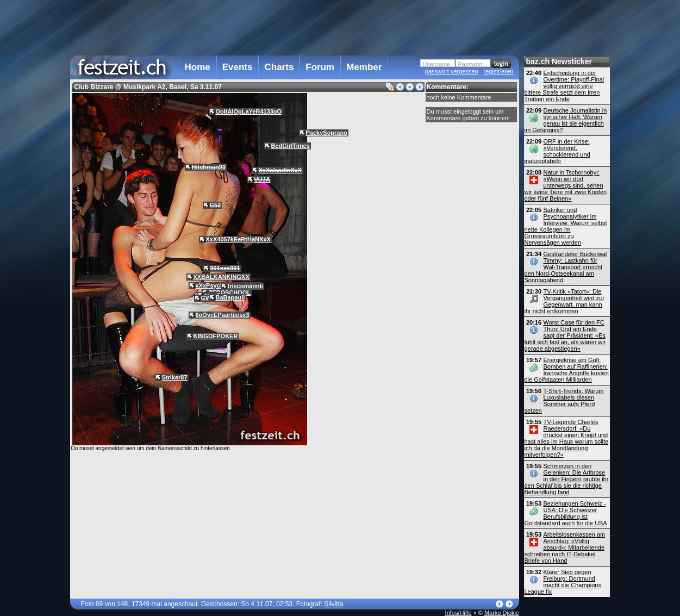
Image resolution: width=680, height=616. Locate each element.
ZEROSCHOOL (230, 293)
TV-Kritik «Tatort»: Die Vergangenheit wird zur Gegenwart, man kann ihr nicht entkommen (565, 301)
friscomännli (245, 286)
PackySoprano (327, 133)
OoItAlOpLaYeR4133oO (249, 111)
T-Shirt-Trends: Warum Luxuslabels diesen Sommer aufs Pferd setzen (564, 401)
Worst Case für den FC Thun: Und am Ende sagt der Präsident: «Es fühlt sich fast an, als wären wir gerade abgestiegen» (565, 335)
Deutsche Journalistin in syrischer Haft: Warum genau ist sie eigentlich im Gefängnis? (566, 120)
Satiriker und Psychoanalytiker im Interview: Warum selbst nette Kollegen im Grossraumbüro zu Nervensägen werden (566, 226)
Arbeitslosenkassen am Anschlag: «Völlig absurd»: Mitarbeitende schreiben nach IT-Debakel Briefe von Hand (565, 547)
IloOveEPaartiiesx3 (223, 315)
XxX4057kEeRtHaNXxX (238, 239)
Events (238, 67)
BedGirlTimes (291, 146)
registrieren (498, 71)
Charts (279, 67)
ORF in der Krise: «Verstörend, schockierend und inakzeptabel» (557, 151)
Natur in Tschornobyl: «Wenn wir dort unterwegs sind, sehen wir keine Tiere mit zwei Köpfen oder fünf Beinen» (566, 185)
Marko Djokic (502, 613)
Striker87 (175, 377)
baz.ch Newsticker (559, 61)
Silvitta (333, 604)
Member (364, 67)
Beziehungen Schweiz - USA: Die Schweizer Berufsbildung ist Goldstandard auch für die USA (566, 513)
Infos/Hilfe (458, 613)
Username (437, 64)
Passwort (470, 64)
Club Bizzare (94, 87)
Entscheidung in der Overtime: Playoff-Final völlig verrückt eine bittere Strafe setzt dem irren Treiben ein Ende (564, 86)
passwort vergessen (452, 71)
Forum (320, 67)
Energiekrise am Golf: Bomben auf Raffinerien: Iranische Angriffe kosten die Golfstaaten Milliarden (567, 370)
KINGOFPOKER (216, 336)
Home (198, 67)
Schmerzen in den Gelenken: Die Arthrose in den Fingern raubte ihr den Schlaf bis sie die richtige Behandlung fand (567, 479)
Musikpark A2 (145, 87)
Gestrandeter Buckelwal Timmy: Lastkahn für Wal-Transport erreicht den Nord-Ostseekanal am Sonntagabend (566, 267)
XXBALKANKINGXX (222, 277)
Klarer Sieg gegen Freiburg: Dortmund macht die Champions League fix (563, 582)
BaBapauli (230, 297)
